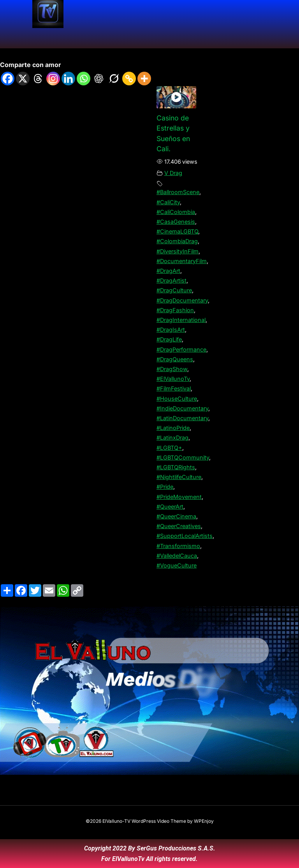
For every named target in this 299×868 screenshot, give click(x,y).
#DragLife (169, 339)
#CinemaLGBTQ (177, 231)
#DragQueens (175, 359)
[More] (144, 79)
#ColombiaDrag (177, 241)
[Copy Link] (129, 79)
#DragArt (168, 271)
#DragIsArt (171, 330)
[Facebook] (8, 79)
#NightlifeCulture (179, 477)
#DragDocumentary (182, 300)
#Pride (165, 487)
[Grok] (114, 79)
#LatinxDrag (172, 438)
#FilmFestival (174, 388)
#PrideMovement (179, 497)
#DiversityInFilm (178, 251)
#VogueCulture (177, 565)
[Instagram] (53, 79)
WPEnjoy (204, 821)
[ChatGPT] (99, 79)
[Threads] (38, 79)
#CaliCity (168, 202)
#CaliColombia (176, 212)
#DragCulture (174, 290)
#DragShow (172, 369)
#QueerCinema (176, 516)
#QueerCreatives (179, 526)
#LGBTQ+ (169, 448)
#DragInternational (181, 320)
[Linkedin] (68, 79)
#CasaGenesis (176, 222)
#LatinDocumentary (182, 418)
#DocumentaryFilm (182, 261)
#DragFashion (175, 310)
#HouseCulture (177, 399)
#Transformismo (178, 546)
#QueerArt (170, 506)
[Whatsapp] (84, 79)
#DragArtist (171, 280)
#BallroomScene (178, 192)
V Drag (173, 173)
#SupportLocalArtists (185, 536)
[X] (23, 79)
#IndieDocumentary (182, 408)
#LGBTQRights (176, 467)
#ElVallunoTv (173, 379)
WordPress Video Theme (159, 821)
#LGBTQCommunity (183, 457)
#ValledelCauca (177, 556)
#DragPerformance (181, 349)
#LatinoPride (173, 428)
